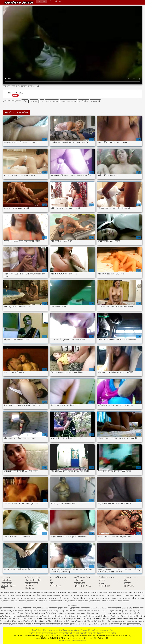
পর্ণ (50, 1)
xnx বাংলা (102, 595)
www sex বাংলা (50, 593)
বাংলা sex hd (63, 601)
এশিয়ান (25, 101)
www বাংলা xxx (59, 595)
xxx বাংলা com (25, 598)
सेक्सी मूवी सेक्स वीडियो (32, 613)
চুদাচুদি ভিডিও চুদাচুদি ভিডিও (80, 608)
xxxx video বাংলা (82, 598)
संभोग (124, 624)
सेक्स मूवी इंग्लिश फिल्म (24, 621)
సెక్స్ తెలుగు (18, 608)
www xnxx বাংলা (77, 593)
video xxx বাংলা (27, 593)
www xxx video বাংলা (121, 593)
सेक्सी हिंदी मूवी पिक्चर (121, 611)
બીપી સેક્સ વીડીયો (81, 624)
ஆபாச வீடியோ (94, 624)
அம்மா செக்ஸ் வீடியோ (99, 608)
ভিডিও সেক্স (91, 613)
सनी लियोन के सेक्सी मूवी (83, 616)
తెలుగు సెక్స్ (28, 611)
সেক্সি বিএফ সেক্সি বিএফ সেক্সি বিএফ (24, 624)
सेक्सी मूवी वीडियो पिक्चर (9, 618)
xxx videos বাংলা (6, 598)
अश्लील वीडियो (37, 611)
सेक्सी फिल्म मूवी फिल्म (100, 621)
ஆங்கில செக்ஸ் (70, 613)
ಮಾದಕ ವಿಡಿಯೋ (127, 608)
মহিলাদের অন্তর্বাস (52, 101)
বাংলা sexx (106, 601)
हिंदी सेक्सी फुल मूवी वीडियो (71, 636)
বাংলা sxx (114, 601)
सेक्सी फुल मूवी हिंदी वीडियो (86, 621)
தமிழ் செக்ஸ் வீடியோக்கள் (25, 616)
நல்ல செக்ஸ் (81, 613)
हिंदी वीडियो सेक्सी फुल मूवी (68, 618)
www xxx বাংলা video (18, 595)
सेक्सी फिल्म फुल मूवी (87, 638)
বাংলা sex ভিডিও (96, 601)
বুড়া (42, 101)
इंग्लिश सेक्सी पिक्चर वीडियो (102, 638)
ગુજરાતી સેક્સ (105, 624)
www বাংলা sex (47, 595)
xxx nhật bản (100, 636)
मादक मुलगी (12, 616)
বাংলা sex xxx (73, 601)
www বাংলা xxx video (72, 595)
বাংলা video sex (123, 601)
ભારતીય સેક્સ (139, 621)
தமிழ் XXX (58, 611)
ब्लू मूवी (112, 611)
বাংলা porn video (33, 601)
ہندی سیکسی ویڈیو (114, 613)
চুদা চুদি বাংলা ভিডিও (7, 608)
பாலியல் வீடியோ (56, 636)
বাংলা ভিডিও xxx (48, 611)
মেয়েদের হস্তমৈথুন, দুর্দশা (68, 101)
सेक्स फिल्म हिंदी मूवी (116, 624)
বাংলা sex (54, 601)
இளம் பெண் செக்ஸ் (115, 621)
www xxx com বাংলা (106, 593)
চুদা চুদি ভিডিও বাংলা (30, 608)
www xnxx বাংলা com (90, 593)
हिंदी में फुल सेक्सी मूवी (57, 624)
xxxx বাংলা (91, 636)
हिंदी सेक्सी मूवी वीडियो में (134, 624)
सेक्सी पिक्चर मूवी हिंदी (114, 608)
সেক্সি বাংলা (20, 613)
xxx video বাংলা (139, 595)
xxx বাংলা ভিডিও (70, 598)
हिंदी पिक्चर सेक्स (11, 613)
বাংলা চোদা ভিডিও (94, 611)
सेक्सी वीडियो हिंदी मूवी (54, 638)
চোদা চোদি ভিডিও (135, 613)
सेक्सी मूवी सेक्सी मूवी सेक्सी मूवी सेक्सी (127, 618)
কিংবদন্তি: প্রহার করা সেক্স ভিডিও (19, 3)
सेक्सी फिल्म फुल (115, 616)
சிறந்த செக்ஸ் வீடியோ (25, 618)
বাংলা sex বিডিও (84, 601)
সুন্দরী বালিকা (84, 101)
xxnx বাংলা (118, 595)
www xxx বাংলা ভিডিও (34, 595)
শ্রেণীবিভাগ (57, 1)
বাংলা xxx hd (95, 101)
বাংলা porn (23, 601)
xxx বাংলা (16, 598)
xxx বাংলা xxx (47, 598)
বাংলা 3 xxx (103, 598)
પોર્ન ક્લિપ (125, 613)
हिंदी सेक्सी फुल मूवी (6, 624)
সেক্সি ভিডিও (71, 616)
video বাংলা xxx (38, 593)
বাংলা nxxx (14, 601)
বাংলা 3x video (113, 598)
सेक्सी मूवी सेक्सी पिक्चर (43, 624)
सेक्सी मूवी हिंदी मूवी (69, 624)
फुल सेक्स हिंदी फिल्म (99, 618)
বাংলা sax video (45, 601)
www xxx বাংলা (134, 593)
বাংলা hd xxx (132, 598)
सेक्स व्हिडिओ (56, 618)
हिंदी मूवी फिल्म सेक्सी (50, 616)
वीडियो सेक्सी (39, 616)
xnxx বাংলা (110, 595)
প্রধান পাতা (42, 1)
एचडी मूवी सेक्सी (61, 616)
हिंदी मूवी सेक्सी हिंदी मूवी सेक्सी (43, 618)
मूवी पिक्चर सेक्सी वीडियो (70, 611)
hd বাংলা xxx (4, 593)
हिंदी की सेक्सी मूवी (126, 616)
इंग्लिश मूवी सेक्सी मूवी (58, 613)
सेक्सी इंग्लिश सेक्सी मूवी (70, 621)
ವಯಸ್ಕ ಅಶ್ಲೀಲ (111, 618)
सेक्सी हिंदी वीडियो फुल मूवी (85, 618)
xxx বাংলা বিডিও (58, 598)
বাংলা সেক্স (34, 101)
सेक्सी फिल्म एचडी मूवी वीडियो (54, 621)
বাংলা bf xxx (123, 598)
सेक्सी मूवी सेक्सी (76, 638)
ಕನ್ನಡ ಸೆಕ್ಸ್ (132, 611)
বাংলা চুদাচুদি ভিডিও (42, 636)
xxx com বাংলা (128, 595)
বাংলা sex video (43, 608)
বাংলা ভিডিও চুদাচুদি (56, 608)
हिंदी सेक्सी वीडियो (138, 608)
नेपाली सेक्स (94, 616)
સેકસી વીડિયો (82, 611)
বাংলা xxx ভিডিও (45, 613)
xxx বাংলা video (36, 598)
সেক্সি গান (3, 611)
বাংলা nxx (7, 601)
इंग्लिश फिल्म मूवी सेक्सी (38, 621)
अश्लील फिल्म (4, 616)
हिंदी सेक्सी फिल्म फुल (104, 616)
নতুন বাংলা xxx (93, 598)
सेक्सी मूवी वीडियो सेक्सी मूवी (16, 611)
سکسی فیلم (105, 611)
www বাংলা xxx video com (89, 595)
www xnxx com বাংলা (63, 593)
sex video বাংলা (15, 593)
